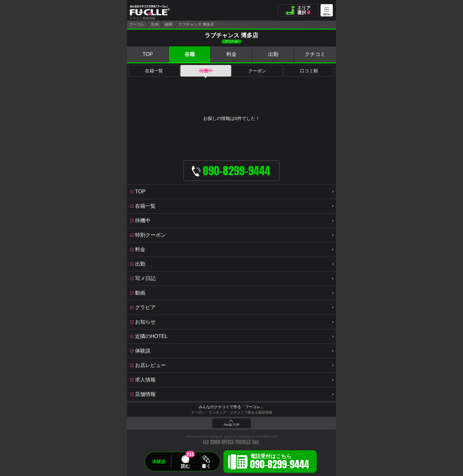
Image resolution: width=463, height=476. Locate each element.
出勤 (273, 54)
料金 (232, 54)
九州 (155, 24)
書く (206, 466)
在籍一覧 (154, 71)
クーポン (257, 71)
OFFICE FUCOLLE (236, 442)
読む (185, 466)
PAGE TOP (232, 425)
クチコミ (315, 54)
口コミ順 (309, 71)
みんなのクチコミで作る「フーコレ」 (232, 407)
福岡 (168, 24)
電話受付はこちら (280, 462)
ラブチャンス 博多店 (196, 24)
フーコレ (137, 24)
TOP (148, 54)
